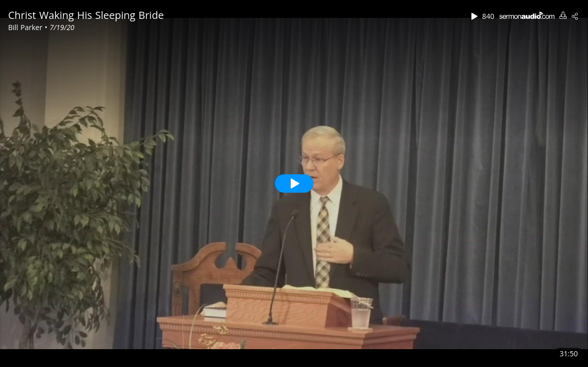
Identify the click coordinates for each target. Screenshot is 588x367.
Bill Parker (26, 27)
